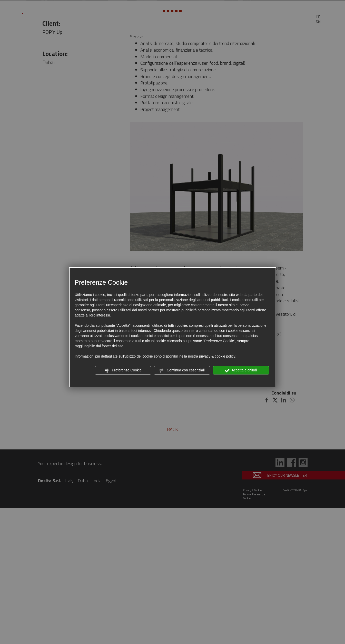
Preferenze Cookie (123, 370)
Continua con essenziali (182, 370)
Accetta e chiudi (241, 370)
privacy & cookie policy (217, 356)
